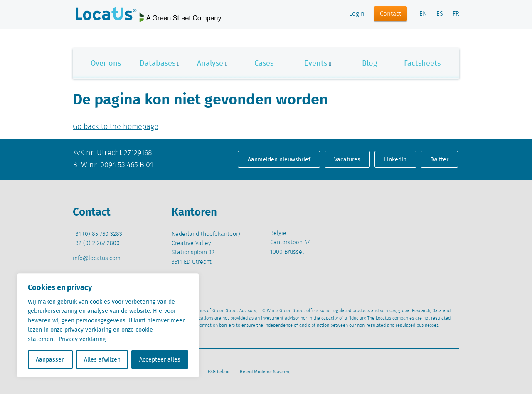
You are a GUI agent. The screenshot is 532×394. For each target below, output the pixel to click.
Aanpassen (50, 359)
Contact (390, 14)
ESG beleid (219, 372)
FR (456, 14)
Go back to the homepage (116, 127)
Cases (264, 63)
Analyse (210, 63)
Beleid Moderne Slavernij (265, 372)
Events (316, 63)
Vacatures (347, 159)
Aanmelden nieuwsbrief (279, 159)
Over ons (106, 63)
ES (440, 14)
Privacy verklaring (82, 339)
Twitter (440, 159)
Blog (369, 63)
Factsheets (422, 63)
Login (357, 14)
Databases (158, 63)
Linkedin (395, 159)
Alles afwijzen (102, 359)
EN (423, 14)
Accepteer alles (160, 359)
